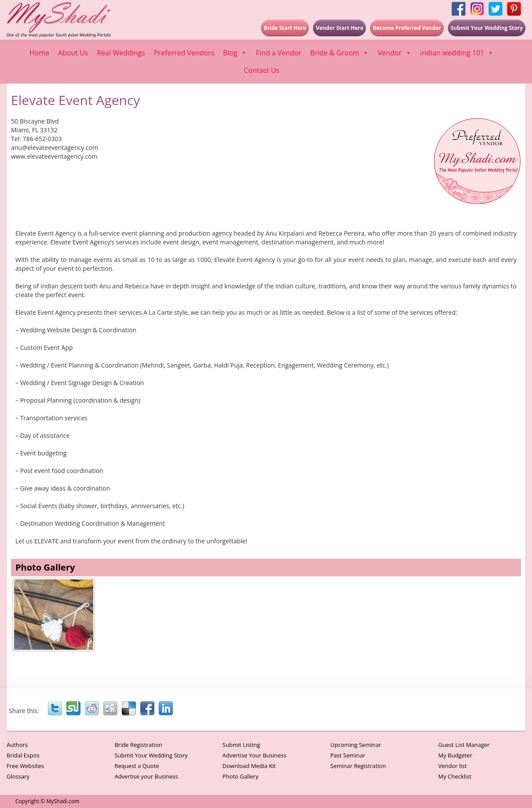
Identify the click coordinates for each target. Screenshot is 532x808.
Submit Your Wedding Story (151, 755)
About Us (73, 53)
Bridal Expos (23, 755)
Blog (235, 53)
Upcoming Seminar (355, 745)
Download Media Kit (249, 766)
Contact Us (262, 70)
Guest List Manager (464, 745)
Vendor (394, 53)
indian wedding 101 (457, 53)
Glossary (18, 776)
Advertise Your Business (254, 755)
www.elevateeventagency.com (54, 156)
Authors (17, 745)
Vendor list (453, 766)
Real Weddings (121, 53)
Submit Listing (241, 745)
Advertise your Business (146, 776)
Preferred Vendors (184, 53)
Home (39, 53)
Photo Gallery (240, 776)
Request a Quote (137, 766)
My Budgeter (455, 755)
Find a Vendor (279, 53)
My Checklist (455, 776)
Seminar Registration (358, 766)
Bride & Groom (339, 53)
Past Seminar (348, 755)
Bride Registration (138, 745)
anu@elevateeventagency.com (55, 147)
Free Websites (25, 766)
